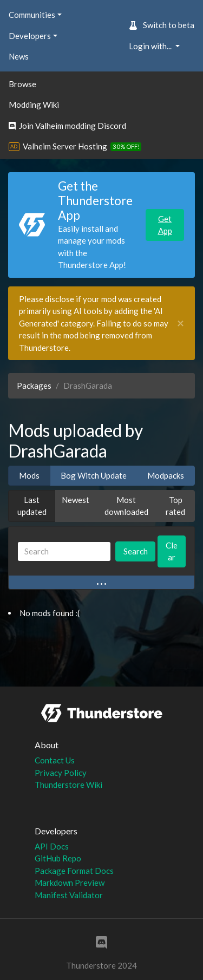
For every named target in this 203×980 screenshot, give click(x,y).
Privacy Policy (61, 773)
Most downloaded (126, 506)
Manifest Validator (69, 895)
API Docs (52, 846)
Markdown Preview (70, 883)
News (19, 56)
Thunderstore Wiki (68, 785)
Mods (29, 475)
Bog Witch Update (94, 475)
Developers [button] (30, 36)
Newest (76, 500)
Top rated (175, 506)
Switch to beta (162, 25)
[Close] (181, 324)
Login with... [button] (151, 46)
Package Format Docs (74, 871)
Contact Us (55, 760)
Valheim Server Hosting (65, 146)
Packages (34, 386)
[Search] (64, 551)
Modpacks (166, 475)
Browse (22, 84)
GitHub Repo (58, 858)
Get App (165, 225)
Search (136, 551)
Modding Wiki (34, 104)
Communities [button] (32, 15)
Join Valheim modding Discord (67, 126)
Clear (172, 551)
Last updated (32, 506)
